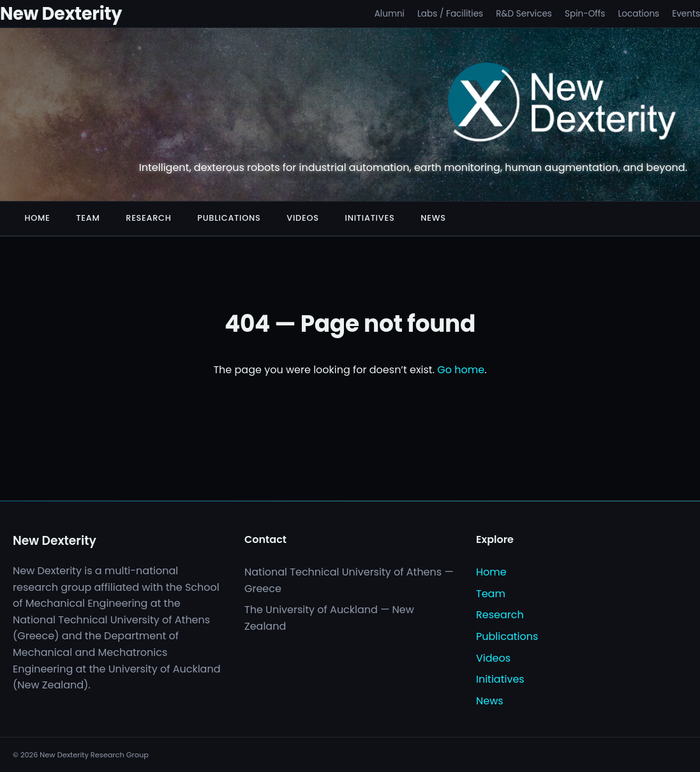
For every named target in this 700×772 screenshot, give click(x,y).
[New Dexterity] (562, 105)
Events (686, 14)
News (433, 218)
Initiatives (370, 218)
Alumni (390, 14)
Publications (229, 218)
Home (37, 218)
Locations (638, 14)
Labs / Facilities (450, 14)
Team (88, 218)
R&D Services (524, 14)
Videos (302, 218)
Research (148, 218)
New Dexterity (61, 14)
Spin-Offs (585, 14)
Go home (461, 370)
